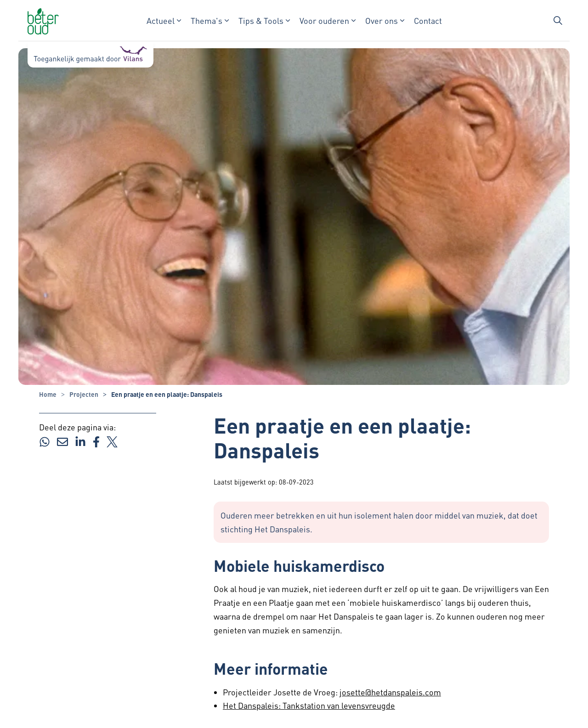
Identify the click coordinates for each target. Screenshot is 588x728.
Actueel (161, 20)
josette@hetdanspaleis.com (390, 692)
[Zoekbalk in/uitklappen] (558, 21)
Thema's (206, 20)
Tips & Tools (261, 20)
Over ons (382, 20)
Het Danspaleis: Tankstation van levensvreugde (309, 705)
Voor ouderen (324, 20)
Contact (428, 20)
